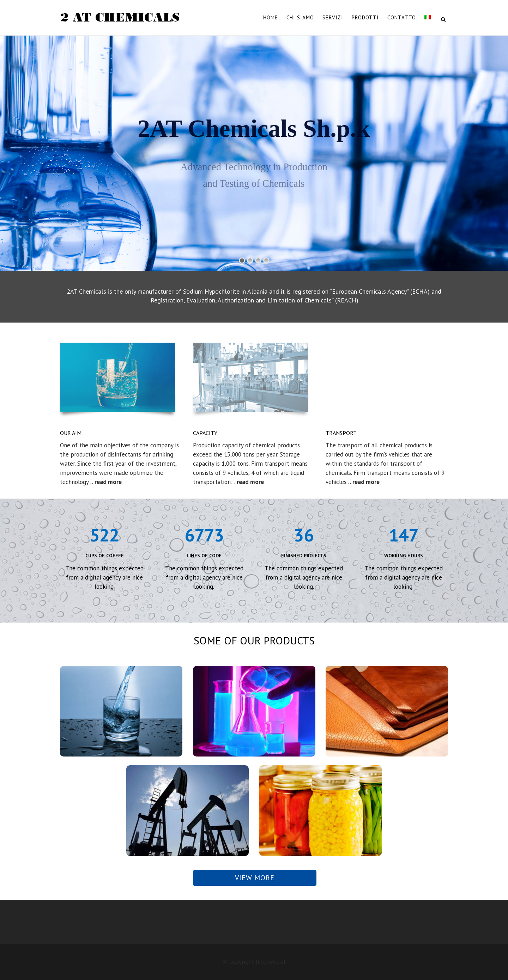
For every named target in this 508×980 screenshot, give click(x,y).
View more (255, 878)
